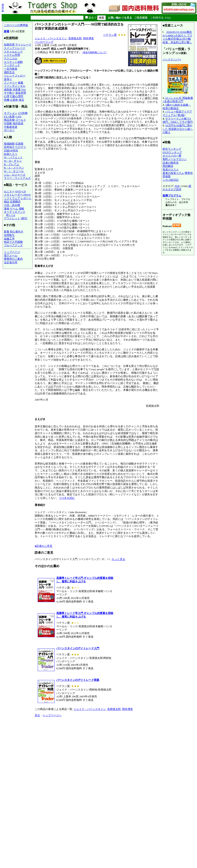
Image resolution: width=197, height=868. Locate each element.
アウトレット (12, 218)
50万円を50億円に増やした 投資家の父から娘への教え (178, 129)
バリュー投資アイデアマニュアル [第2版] (177, 113)
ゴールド (21, 120)
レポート (26, 198)
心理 (7, 96)
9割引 (24, 218)
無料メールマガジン (175, 159)
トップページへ (52, 715)
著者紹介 (40, 505)
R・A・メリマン (14, 168)
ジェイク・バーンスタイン (51, 38)
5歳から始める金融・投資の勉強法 (177, 107)
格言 (21, 100)
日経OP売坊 (11, 150)
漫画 (7, 209)
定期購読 (15, 202)
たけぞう (21, 147)
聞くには (11, 215)
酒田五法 (9, 72)
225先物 (23, 113)
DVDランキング (172, 152)
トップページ (12, 252)
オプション (11, 113)
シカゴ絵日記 (171, 180)
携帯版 (3, 8)
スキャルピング (13, 52)
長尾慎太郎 (75, 38)
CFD (19, 117)
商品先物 (9, 120)
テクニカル (11, 58)
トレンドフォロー (15, 76)
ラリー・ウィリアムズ (17, 178)
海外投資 (18, 123)
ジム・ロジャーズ (15, 175)
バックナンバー (172, 59)
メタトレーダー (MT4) (17, 195)
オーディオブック (15, 212)
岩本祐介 (9, 147)
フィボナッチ (12, 65)
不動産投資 (11, 127)
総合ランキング (172, 149)
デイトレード (23, 45)
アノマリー (11, 83)
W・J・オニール (14, 171)
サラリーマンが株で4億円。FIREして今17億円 (178, 120)
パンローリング (44, 42)
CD (24, 191)
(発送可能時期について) (94, 52)
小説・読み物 (12, 205)
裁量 (21, 83)
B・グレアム (12, 164)
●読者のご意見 (44, 546)
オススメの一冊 (172, 156)
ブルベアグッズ (13, 245)
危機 (7, 100)
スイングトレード (15, 48)
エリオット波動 (13, 62)
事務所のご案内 (13, 259)
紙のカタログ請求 (177, 188)
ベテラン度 (110, 35)
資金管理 (21, 93)
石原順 (19, 144)
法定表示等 (11, 262)
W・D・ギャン (13, 161)
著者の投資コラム (173, 173)
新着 (7, 31)
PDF (177, 186)
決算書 (17, 89)
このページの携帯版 (16, 25)
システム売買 (12, 55)
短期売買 (9, 45)
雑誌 (7, 202)
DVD (18, 191)
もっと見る (119, 559)
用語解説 (168, 166)
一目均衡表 (11, 69)
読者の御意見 (171, 163)
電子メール (11, 256)
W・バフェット (13, 157)
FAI (24, 89)
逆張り (8, 79)
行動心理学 (17, 96)
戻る (37, 715)
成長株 (8, 89)
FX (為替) (10, 117)
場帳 (21, 209)
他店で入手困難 (13, 242)
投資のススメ (171, 169)
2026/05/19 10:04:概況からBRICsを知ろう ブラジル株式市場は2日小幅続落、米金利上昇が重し (177, 37)
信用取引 (9, 235)
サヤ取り (9, 93)
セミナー (9, 191)
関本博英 (88, 38)
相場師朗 (9, 144)
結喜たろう (11, 154)
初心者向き (17, 232)
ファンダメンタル (15, 86)
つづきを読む (67, 498)
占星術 (14, 100)
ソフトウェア (12, 198)
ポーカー (9, 130)
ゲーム (14, 209)
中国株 (8, 123)
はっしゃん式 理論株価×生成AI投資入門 (178, 100)
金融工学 (9, 239)
